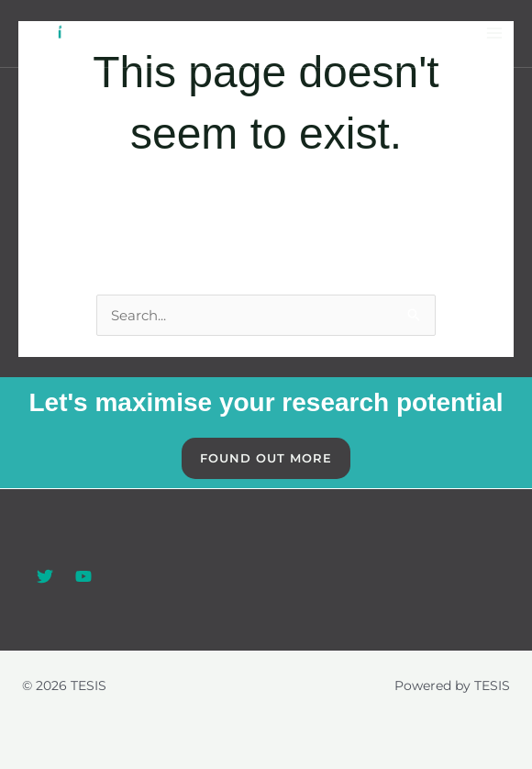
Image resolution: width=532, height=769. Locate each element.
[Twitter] (45, 576)
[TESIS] (51, 33)
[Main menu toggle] (495, 33)
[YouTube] (83, 576)
